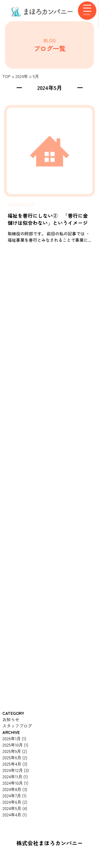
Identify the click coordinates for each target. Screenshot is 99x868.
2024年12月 (16, 770)
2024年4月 (15, 815)
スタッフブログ (17, 726)
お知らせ (11, 719)
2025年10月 (15, 745)
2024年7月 (14, 796)
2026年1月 (14, 738)
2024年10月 (15, 783)
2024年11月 (15, 776)
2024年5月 (15, 808)
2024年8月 (15, 789)
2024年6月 (15, 802)
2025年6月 (15, 757)
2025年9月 (15, 751)
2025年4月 (15, 764)
